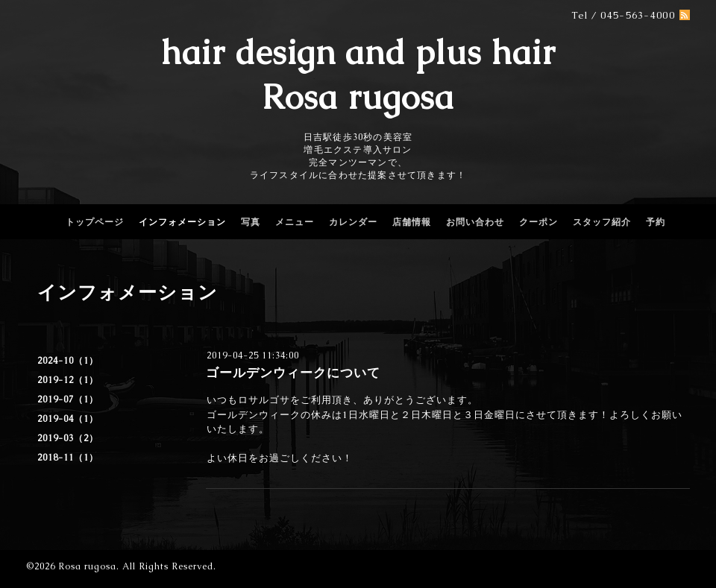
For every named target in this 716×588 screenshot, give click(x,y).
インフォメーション (182, 222)
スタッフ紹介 (602, 222)
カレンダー (353, 222)
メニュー (295, 222)
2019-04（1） (68, 419)
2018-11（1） (68, 458)
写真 (251, 222)
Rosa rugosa (87, 566)
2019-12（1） (68, 380)
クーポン (538, 222)
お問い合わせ (475, 222)
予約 (656, 222)
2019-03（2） (68, 438)
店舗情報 (412, 222)
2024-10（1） (68, 361)
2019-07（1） (68, 399)
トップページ (95, 222)
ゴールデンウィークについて (293, 373)
